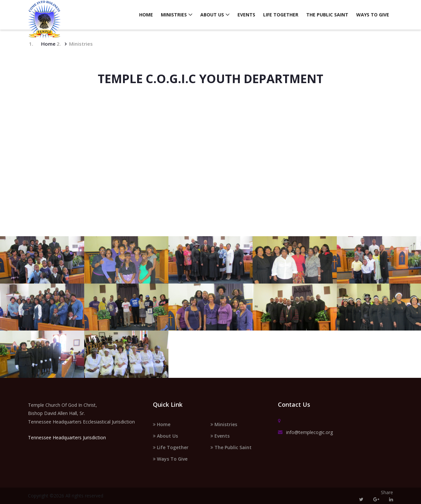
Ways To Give (373, 15)
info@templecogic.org (305, 433)
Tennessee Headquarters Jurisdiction (67, 437)
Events (246, 15)
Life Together (281, 15)
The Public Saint (327, 15)
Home (146, 15)
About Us (212, 15)
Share (387, 492)
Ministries (174, 15)
